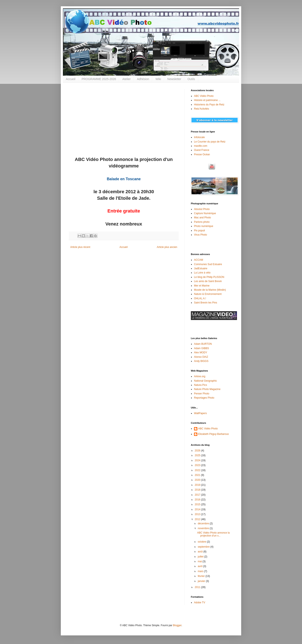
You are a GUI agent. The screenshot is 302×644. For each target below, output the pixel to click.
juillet (201, 557)
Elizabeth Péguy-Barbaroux (213, 434)
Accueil (71, 79)
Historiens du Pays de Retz (209, 105)
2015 (198, 504)
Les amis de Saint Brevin (208, 281)
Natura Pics (200, 385)
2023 (198, 465)
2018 (198, 490)
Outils (191, 79)
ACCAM (199, 260)
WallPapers (200, 413)
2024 (198, 460)
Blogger (177, 625)
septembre (204, 547)
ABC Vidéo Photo (204, 96)
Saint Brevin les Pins (206, 303)
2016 (198, 500)
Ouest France (202, 150)
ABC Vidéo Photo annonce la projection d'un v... (213, 534)
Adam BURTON (203, 344)
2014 (198, 509)
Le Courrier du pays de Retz (210, 142)
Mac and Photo (202, 218)
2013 (198, 514)
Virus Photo (200, 235)
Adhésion (143, 79)
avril (200, 566)
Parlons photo (202, 222)
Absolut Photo (202, 209)
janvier (202, 581)
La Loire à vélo (202, 273)
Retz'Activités (202, 109)
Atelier (126, 79)
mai (200, 561)
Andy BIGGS (201, 361)
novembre (204, 528)
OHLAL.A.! (200, 298)
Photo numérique (204, 226)
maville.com (201, 146)
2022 (198, 470)
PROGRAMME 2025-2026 (99, 79)
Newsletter (174, 79)
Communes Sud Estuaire (208, 264)
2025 (198, 455)
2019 (198, 485)
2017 (198, 495)
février (202, 576)
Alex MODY (201, 352)
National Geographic (205, 381)
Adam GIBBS (201, 348)
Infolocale (199, 137)
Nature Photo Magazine (207, 389)
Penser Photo (202, 394)
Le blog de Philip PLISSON (209, 277)
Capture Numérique (205, 213)
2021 (198, 475)
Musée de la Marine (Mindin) (210, 290)
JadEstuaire (201, 268)
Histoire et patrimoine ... (207, 100)
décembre (204, 523)
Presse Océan (202, 154)
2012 (198, 519)
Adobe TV (200, 603)
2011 (198, 587)
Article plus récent (80, 247)
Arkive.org (200, 376)
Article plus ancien (167, 247)
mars (201, 571)
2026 (198, 451)
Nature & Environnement (208, 294)
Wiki (158, 79)
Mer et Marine (202, 286)
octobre (202, 542)
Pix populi (199, 231)
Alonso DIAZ (201, 357)
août (201, 552)
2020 (198, 480)
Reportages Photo (204, 398)
